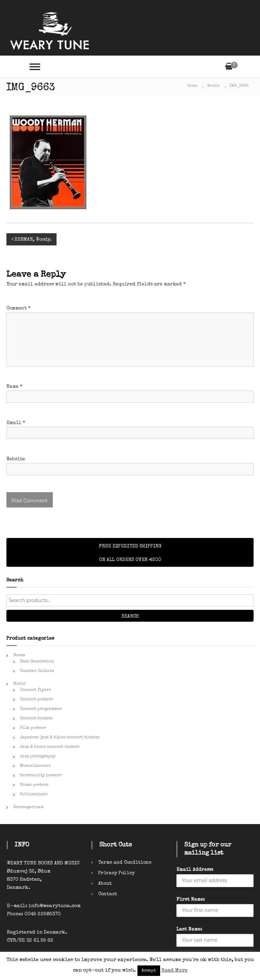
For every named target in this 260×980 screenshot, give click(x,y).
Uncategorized (28, 807)
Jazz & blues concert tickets (50, 747)
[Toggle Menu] (35, 67)
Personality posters (41, 776)
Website (16, 459)
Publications (34, 795)
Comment (18, 308)
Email (16, 423)
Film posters (33, 728)
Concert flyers (35, 690)
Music (19, 684)
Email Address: (195, 870)
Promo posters (34, 785)
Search (130, 617)
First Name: (191, 900)
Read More (175, 970)
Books (19, 656)
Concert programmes (41, 709)
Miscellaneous (35, 766)
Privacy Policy (116, 873)
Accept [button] (149, 971)
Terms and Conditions (125, 863)
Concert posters (36, 700)
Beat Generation (37, 662)
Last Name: (189, 929)
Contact (108, 894)
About (105, 884)
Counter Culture (37, 671)
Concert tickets (36, 719)
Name (14, 387)
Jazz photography (38, 757)
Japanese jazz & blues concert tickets (60, 738)
